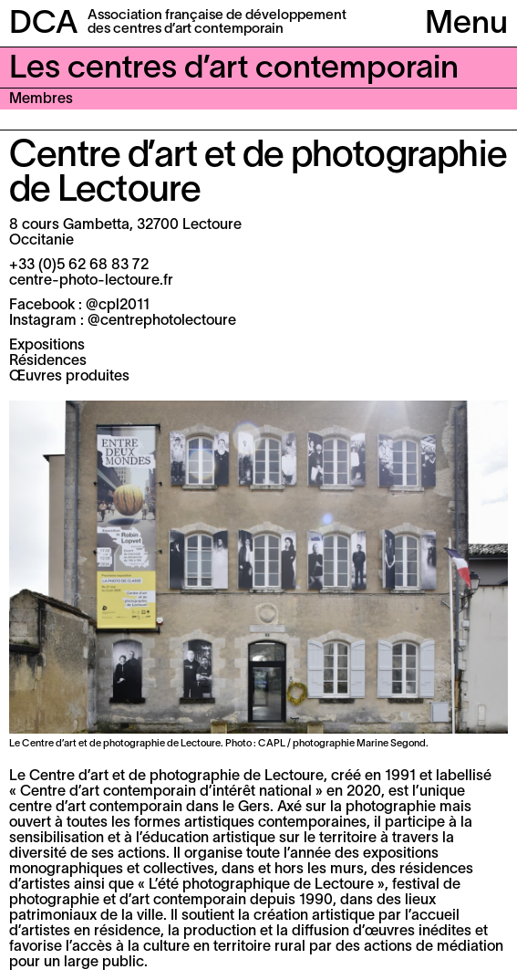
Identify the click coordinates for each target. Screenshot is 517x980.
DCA (44, 25)
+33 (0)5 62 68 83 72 (79, 266)
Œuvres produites (69, 377)
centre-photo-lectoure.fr (91, 281)
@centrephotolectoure (162, 321)
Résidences (48, 361)
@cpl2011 (118, 306)
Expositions (47, 346)
